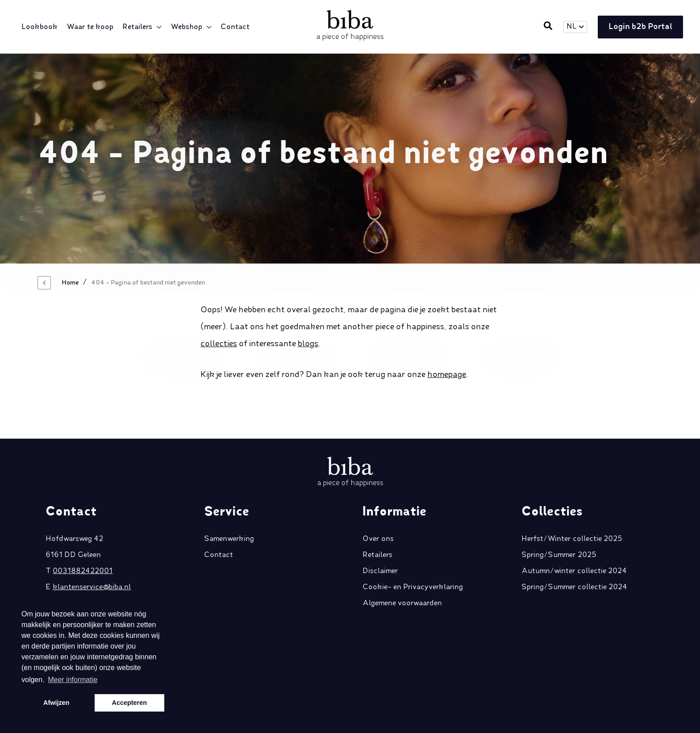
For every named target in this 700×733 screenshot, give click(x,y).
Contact (236, 27)
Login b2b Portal (639, 27)
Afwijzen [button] (56, 703)
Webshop (187, 27)
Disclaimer (380, 548)
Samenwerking (229, 515)
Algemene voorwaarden (402, 580)
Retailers (138, 27)
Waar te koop (91, 27)
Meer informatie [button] (73, 680)
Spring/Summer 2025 (559, 532)
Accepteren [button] (129, 703)
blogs (308, 344)
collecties (219, 344)
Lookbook (40, 27)
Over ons (378, 515)
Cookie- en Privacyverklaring (413, 564)
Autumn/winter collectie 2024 (574, 548)
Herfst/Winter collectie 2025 (572, 515)
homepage (447, 375)
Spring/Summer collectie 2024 (574, 564)
